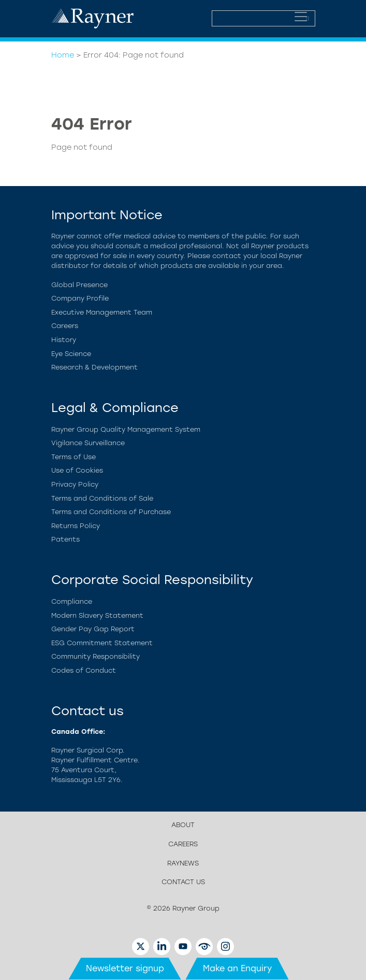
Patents (65, 539)
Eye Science (71, 354)
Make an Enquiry (237, 968)
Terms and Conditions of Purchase (111, 512)
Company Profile (80, 298)
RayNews (183, 863)
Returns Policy (76, 526)
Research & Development (94, 367)
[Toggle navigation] (301, 17)
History (64, 340)
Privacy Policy (75, 484)
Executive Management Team (102, 312)
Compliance (72, 601)
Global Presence (79, 285)
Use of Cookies (77, 470)
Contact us (183, 882)
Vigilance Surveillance (88, 443)
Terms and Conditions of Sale (102, 498)
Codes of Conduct (84, 670)
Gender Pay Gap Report (93, 629)
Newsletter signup (125, 968)
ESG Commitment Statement (102, 643)
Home (63, 55)
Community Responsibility (96, 656)
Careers (65, 326)
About (183, 825)
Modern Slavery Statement (97, 615)
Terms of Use (74, 457)
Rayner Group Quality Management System (126, 429)
